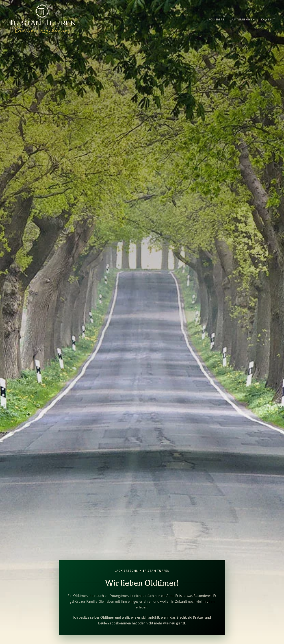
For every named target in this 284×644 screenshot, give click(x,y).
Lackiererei (216, 19)
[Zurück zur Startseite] (42, 19)
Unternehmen (244, 19)
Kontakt (268, 19)
